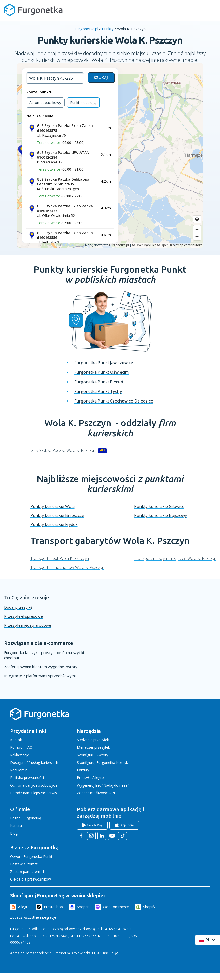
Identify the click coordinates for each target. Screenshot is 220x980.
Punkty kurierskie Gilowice (159, 506)
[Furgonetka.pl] (33, 10)
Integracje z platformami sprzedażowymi (40, 676)
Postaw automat (24, 864)
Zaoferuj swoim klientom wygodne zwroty (41, 667)
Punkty (108, 29)
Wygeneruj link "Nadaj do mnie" (103, 785)
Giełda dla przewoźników (31, 879)
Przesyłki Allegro (90, 778)
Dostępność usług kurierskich (34, 762)
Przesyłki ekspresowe (23, 616)
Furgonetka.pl (86, 29)
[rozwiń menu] (211, 10)
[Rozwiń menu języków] (208, 940)
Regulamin (19, 770)
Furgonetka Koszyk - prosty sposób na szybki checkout (44, 655)
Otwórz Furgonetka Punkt (31, 856)
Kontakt (17, 740)
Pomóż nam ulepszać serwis (34, 793)
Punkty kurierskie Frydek (54, 524)
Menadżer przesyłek (93, 747)
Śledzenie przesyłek (93, 740)
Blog (14, 833)
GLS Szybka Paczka (63, 450)
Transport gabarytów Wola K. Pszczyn (110, 541)
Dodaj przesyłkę (18, 607)
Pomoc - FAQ (21, 747)
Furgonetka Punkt (104, 363)
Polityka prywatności (27, 778)
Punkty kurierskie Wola (53, 506)
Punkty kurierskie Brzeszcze (57, 515)
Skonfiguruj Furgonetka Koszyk (102, 762)
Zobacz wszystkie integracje (33, 917)
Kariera (16, 826)
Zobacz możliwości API (96, 793)
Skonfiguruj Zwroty (93, 755)
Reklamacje (20, 755)
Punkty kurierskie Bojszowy (161, 515)
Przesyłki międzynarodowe (28, 625)
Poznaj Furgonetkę (26, 818)
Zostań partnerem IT (27, 872)
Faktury (83, 770)
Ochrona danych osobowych (34, 785)
